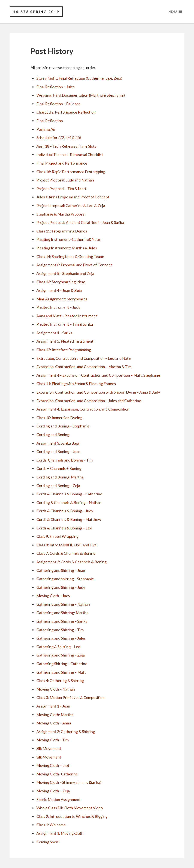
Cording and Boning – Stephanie (63, 426)
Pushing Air (46, 129)
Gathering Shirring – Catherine (62, 664)
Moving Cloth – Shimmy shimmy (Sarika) (69, 783)
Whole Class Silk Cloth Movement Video (70, 808)
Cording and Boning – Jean (58, 452)
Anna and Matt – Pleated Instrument (67, 316)
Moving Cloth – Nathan (56, 689)
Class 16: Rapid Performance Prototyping (71, 172)
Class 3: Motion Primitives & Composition (70, 698)
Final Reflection (50, 121)
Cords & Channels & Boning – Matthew (69, 520)
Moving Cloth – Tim (53, 740)
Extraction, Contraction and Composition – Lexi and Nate (84, 358)
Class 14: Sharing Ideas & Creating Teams (70, 256)
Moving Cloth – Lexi (53, 766)
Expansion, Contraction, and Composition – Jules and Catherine (89, 401)
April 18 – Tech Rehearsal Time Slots (66, 146)
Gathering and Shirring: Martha (62, 613)
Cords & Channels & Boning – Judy (65, 511)
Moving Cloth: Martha (55, 715)
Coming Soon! (48, 842)
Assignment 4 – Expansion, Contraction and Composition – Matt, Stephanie (98, 375)
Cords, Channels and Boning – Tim (64, 460)
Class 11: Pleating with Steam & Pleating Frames (76, 384)
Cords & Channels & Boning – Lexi (64, 528)
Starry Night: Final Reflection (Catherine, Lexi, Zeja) (79, 78)
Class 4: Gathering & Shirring (60, 681)
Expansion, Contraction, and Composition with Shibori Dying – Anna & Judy (98, 392)
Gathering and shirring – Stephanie (65, 579)
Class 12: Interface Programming (64, 350)
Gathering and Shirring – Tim (60, 630)
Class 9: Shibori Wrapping (57, 537)
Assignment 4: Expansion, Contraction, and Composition (83, 409)
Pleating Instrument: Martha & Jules (67, 248)
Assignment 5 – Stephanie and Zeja (65, 273)
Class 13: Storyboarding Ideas (61, 282)
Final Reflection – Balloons (58, 104)
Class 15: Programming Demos (62, 231)
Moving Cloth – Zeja (53, 791)
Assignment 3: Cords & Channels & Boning (71, 562)
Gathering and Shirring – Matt (61, 672)
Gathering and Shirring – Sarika (62, 621)
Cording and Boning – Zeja (58, 486)
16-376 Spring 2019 (36, 12)
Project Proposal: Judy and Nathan (65, 180)
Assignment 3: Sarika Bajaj (58, 443)
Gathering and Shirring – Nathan (63, 604)
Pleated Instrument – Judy (58, 307)
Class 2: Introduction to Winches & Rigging (72, 816)
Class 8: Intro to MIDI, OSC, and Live (67, 545)
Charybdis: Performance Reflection (66, 112)
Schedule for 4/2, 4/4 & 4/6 (59, 138)
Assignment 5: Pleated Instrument (65, 341)
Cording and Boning (53, 435)
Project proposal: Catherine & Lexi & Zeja (71, 206)
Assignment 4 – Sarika (54, 333)
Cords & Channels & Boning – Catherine (69, 494)
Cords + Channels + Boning (59, 469)
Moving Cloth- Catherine (57, 774)
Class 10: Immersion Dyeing (59, 418)
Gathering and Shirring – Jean (61, 570)
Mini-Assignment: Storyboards (62, 299)
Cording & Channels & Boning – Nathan (69, 502)
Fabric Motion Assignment (58, 799)
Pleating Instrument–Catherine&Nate (68, 240)
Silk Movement (49, 749)
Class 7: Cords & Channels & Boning (66, 553)
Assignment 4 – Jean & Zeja (59, 290)
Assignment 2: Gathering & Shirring (66, 732)
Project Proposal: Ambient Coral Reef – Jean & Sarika (80, 223)
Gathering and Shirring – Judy (61, 587)
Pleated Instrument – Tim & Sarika (65, 324)
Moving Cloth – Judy (53, 596)
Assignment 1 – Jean (53, 706)
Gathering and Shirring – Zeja (61, 655)
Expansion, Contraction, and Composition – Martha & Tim (84, 367)
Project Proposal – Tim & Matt (61, 189)
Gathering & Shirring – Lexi (58, 647)
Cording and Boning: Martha (60, 477)
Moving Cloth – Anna (54, 723)
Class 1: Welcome (51, 825)
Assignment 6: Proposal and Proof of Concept (74, 265)
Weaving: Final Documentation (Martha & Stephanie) (81, 95)
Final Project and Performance (62, 163)
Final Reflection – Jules (56, 87)
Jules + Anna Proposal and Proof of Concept (73, 197)
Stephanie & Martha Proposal (61, 214)
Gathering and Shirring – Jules (61, 638)
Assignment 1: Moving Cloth (60, 833)
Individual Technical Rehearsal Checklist (70, 155)
